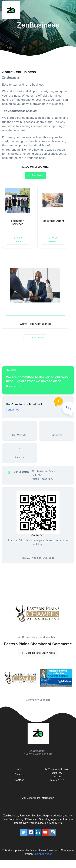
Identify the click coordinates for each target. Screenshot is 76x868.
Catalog (19, 774)
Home (19, 769)
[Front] (12, 10)
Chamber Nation (43, 854)
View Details (18, 240)
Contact (19, 780)
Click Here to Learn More (38, 653)
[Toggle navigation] (71, 10)
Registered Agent (53, 221)
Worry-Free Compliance (35, 324)
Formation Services (18, 223)
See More (35, 175)
